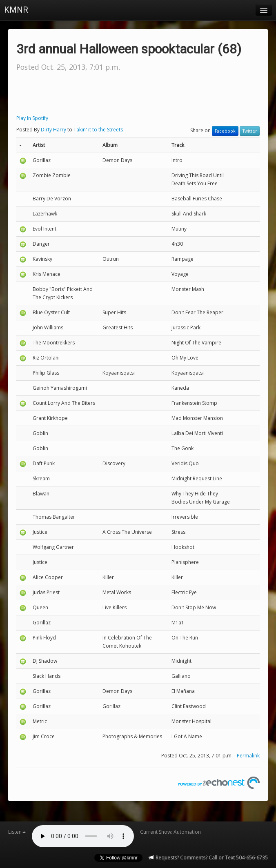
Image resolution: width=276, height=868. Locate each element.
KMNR (16, 10)
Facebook (225, 131)
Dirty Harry (53, 130)
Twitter (250, 131)
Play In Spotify (32, 118)
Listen (17, 832)
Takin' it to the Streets (98, 130)
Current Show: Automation (170, 832)
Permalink (248, 756)
